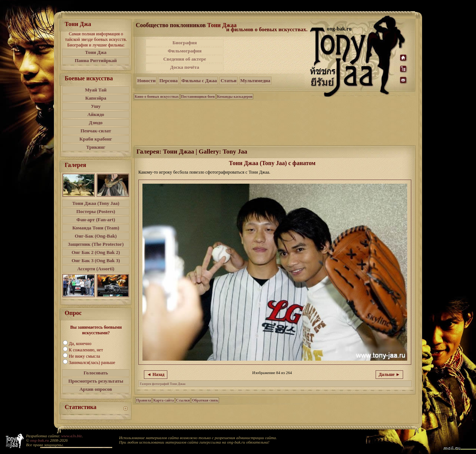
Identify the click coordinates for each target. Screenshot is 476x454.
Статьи (229, 81)
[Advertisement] (267, 55)
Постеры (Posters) (96, 211)
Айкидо (96, 114)
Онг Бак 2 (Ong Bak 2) (96, 252)
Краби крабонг (96, 139)
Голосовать (96, 373)
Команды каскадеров (235, 96)
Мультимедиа (255, 81)
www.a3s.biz (72, 436)
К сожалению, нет (86, 350)
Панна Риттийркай (96, 60)
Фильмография (185, 51)
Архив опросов (96, 389)
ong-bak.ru (39, 440)
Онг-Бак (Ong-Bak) (96, 236)
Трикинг (96, 147)
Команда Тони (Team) (96, 228)
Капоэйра (96, 98)
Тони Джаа (222, 25)
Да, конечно (80, 344)
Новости (146, 81)
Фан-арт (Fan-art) (96, 220)
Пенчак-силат (96, 131)
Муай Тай (96, 90)
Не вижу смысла (84, 356)
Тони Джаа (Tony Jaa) (96, 203)
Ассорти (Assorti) (96, 269)
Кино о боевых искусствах (157, 96)
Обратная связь (205, 400)
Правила (144, 400)
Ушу (96, 106)
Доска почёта (184, 67)
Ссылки (183, 400)
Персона (168, 81)
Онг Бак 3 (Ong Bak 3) (96, 260)
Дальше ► (389, 374)
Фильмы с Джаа (199, 81)
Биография (185, 43)
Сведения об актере (185, 59)
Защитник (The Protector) (96, 244)
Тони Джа (96, 52)
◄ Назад (156, 374)
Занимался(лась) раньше (92, 363)
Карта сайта (163, 400)
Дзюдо (96, 123)
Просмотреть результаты (96, 381)
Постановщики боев (198, 96)
